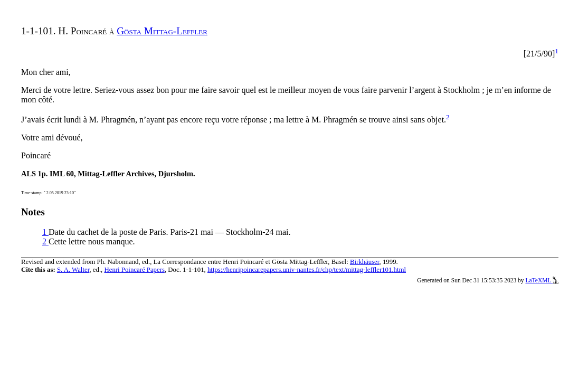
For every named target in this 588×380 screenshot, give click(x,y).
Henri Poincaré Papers (134, 270)
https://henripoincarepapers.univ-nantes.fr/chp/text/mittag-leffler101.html (307, 270)
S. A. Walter (73, 270)
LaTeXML (542, 280)
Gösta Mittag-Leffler (162, 31)
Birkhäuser (365, 262)
